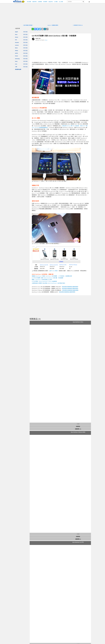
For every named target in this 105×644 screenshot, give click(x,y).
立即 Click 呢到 (53, 271)
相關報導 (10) (78, 429)
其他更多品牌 (18, 69)
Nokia (16, 51)
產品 (27, 32)
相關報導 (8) (78, 539)
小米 (16, 67)
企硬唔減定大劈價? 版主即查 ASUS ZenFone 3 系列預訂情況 (48, 283)
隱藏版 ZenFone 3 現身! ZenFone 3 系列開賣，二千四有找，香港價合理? (52, 276)
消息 (24, 32)
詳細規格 (78, 426)
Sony (16, 61)
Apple (16, 32)
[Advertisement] (60, 51)
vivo (16, 64)
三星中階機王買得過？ (28, 25)
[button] (89, 2)
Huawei (17, 42)
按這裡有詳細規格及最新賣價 (70, 287)
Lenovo (17, 45)
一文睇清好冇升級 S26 (78, 25)
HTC (16, 40)
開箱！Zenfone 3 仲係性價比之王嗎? (42, 280)
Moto (16, 48)
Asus (16, 34)
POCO (16, 56)
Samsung (17, 59)
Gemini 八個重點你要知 (53, 25)
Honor (17, 37)
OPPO (16, 53)
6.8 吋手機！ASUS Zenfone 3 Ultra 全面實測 (44, 281)
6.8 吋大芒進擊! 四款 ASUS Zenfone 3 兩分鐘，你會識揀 (48, 278)
